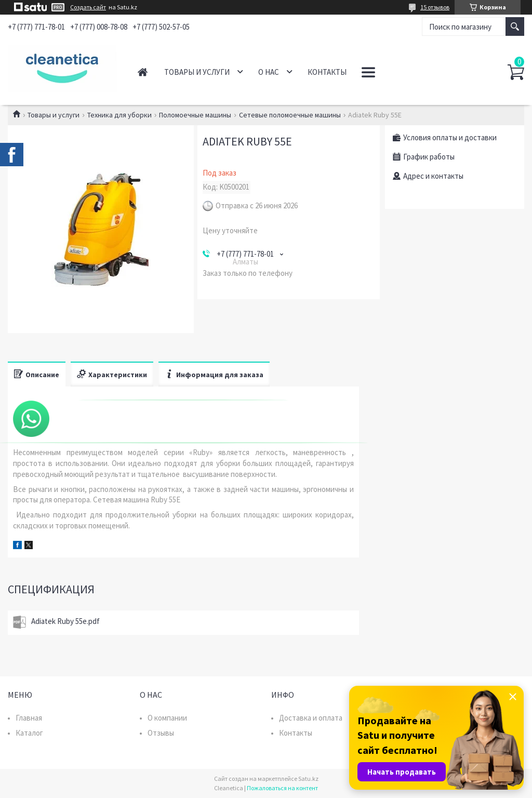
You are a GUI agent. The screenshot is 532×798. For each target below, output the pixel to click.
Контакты (327, 72)
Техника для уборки (119, 115)
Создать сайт (88, 7)
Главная (143, 72)
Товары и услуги (197, 72)
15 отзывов (435, 7)
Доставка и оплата (311, 718)
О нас (269, 72)
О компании (167, 718)
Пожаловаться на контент (282, 788)
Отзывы (161, 733)
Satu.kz (308, 779)
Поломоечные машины (195, 115)
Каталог (29, 733)
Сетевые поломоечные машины (290, 115)
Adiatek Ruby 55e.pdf (65, 621)
